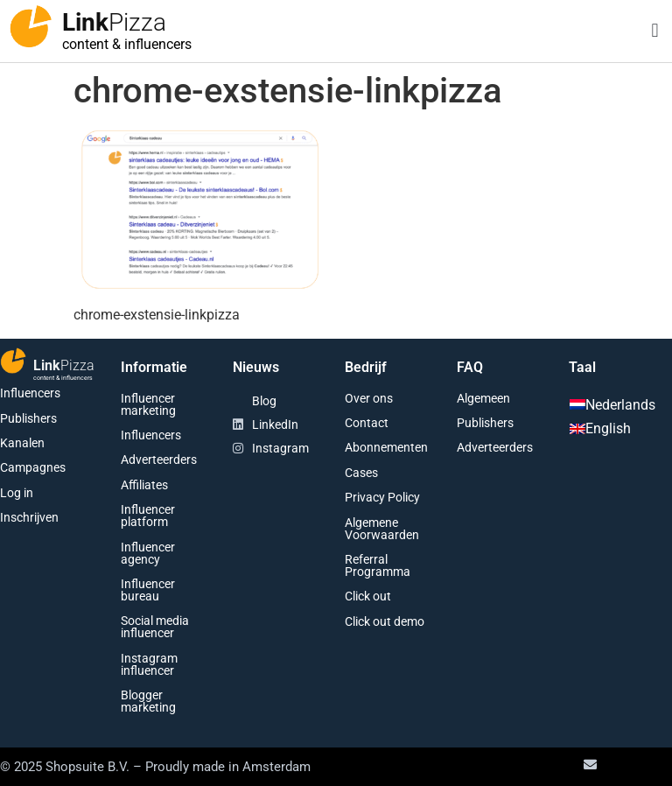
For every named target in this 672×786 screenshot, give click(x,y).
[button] (655, 31)
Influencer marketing (148, 404)
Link (114, 22)
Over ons (369, 398)
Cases (361, 473)
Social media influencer (155, 627)
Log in (17, 493)
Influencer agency (148, 553)
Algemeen (483, 398)
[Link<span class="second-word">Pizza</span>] (31, 26)
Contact (367, 423)
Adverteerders (159, 460)
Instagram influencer (149, 664)
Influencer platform (148, 516)
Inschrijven (29, 517)
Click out (368, 596)
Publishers (28, 418)
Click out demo (385, 621)
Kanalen (22, 443)
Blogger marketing (148, 701)
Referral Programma (378, 565)
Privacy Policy (382, 497)
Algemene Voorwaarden (382, 529)
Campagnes (33, 467)
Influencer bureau (148, 590)
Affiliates (144, 485)
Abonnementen (386, 447)
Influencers (30, 393)
